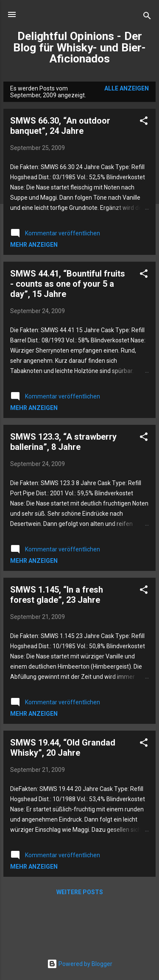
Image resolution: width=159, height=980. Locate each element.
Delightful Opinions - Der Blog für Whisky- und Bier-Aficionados (79, 47)
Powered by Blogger (80, 964)
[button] (144, 122)
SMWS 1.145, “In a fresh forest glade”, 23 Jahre (57, 595)
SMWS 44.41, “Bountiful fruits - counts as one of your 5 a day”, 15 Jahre (68, 284)
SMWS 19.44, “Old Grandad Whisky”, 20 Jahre (63, 748)
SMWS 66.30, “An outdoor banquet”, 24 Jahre (60, 126)
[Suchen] (147, 17)
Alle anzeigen (127, 88)
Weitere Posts (80, 892)
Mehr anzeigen (34, 245)
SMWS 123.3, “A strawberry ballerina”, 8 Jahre (63, 442)
